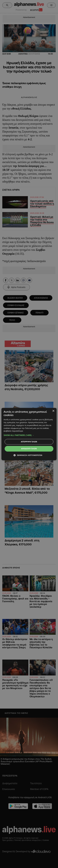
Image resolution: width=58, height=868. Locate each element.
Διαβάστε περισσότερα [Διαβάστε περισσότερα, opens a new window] (13, 431)
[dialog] (29, 434)
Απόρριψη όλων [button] (29, 442)
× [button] (53, 411)
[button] (29, 435)
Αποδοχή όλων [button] (29, 449)
